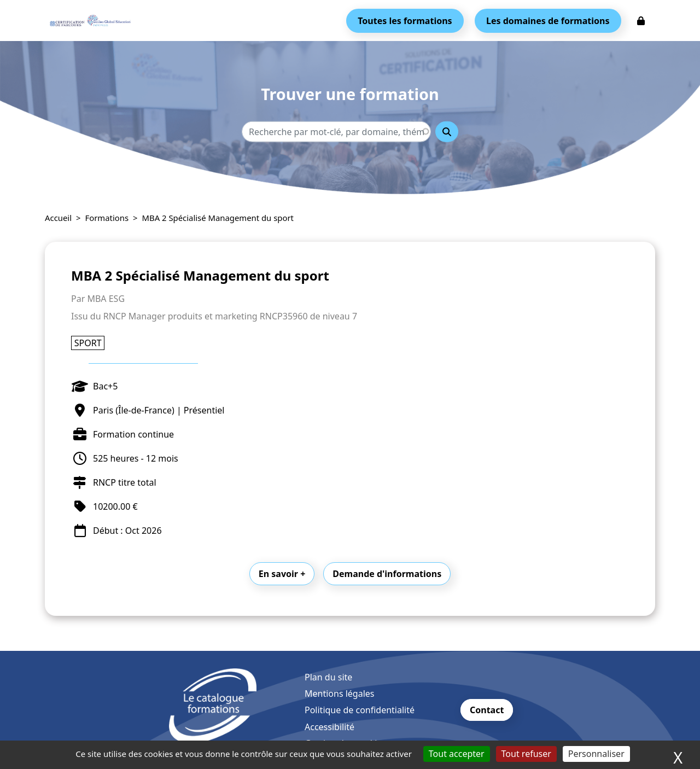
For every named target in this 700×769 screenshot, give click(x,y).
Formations (107, 218)
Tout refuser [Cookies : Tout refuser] (526, 754)
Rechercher (447, 132)
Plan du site (328, 677)
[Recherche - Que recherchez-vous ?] (336, 132)
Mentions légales (340, 694)
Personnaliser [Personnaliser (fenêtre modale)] (596, 754)
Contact (487, 710)
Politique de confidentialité (360, 710)
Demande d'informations (387, 574)
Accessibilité (329, 727)
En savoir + (282, 574)
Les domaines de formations (548, 21)
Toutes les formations (405, 21)
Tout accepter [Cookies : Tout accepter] (457, 754)
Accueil (58, 218)
